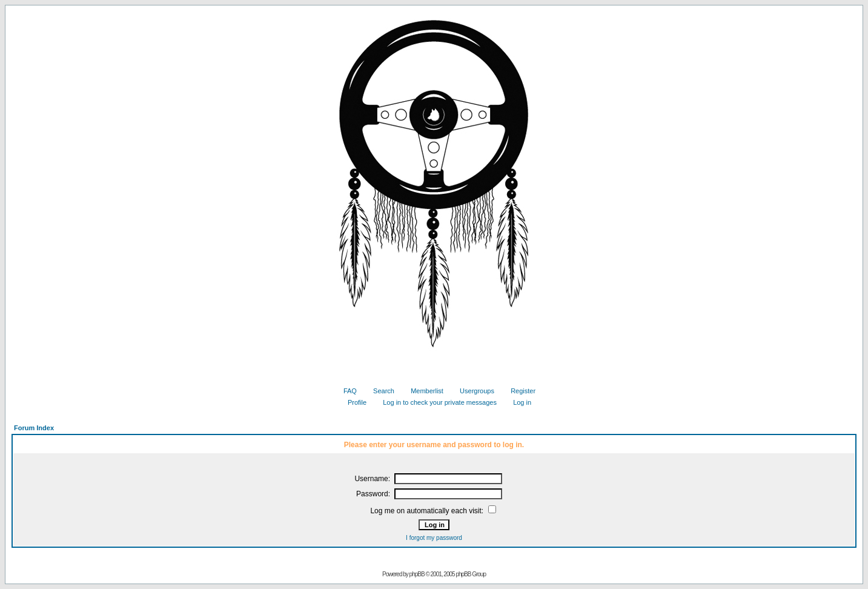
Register (518, 391)
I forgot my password (434, 538)
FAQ (346, 391)
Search (379, 391)
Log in (518, 402)
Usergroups (472, 391)
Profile (353, 402)
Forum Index (34, 428)
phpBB (417, 574)
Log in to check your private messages (435, 402)
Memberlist (422, 391)
